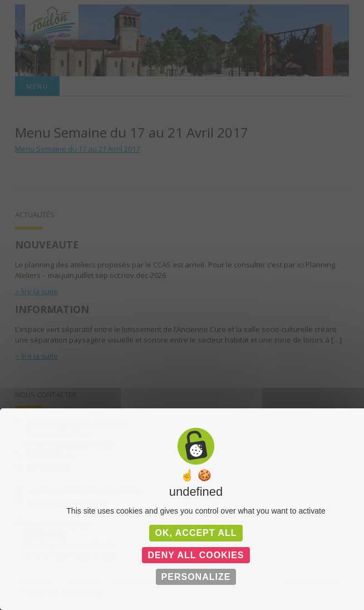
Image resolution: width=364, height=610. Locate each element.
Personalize (196, 577)
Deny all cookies (196, 555)
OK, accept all (196, 533)
